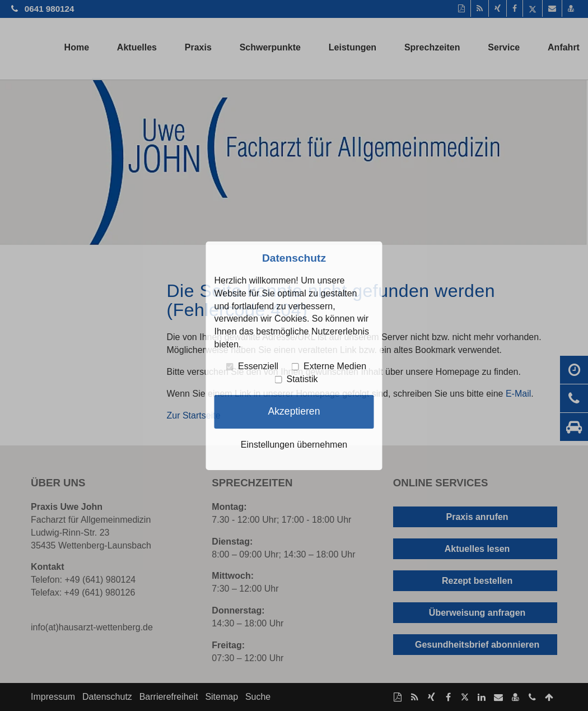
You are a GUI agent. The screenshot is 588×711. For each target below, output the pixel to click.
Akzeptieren (294, 411)
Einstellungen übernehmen (294, 445)
